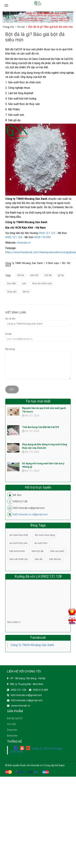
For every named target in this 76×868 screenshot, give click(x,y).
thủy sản (12, 292)
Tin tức (21, 27)
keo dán (12, 283)
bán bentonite (17, 551)
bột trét (34, 275)
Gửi (12, 389)
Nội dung (10, 349)
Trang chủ (8, 27)
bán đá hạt (55, 559)
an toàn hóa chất (19, 535)
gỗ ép (61, 275)
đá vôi (26, 292)
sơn (24, 283)
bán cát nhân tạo (19, 559)
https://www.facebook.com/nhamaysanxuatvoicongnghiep (41, 252)
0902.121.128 (14, 237)
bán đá (39, 559)
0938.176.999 (42, 237)
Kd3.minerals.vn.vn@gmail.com (31, 514)
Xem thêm (14, 622)
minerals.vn (24, 243)
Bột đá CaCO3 (15, 718)
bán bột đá (38, 551)
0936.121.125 (47, 233)
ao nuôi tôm (41, 543)
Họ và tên (10, 319)
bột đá (48, 275)
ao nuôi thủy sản (18, 543)
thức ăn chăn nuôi (42, 283)
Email (8, 334)
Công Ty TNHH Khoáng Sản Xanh (32, 645)
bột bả (21, 275)
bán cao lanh (57, 551)
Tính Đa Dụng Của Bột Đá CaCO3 (41, 427)
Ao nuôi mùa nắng (45, 535)
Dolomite (12, 730)
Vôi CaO (11, 724)
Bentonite (12, 736)
